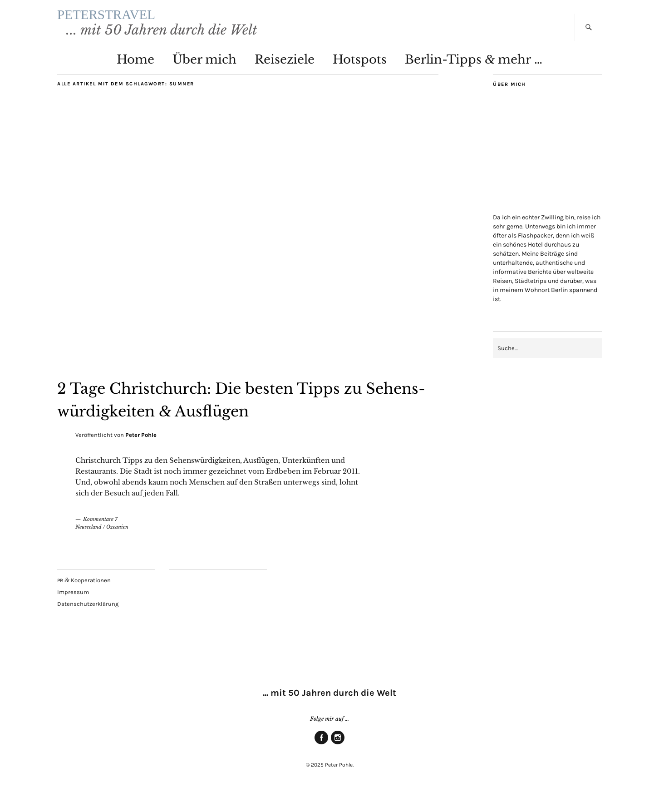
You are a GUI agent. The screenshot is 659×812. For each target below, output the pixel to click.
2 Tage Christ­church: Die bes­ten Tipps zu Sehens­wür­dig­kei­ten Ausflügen (243, 414)
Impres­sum (73, 608)
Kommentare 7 (100, 535)
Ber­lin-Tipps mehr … (474, 75)
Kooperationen (84, 596)
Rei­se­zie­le (285, 75)
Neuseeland (89, 543)
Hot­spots (360, 75)
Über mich (204, 75)
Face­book (321, 759)
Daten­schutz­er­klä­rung (88, 620)
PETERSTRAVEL (155, 22)
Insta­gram (338, 759)
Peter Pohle (141, 451)
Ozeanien (117, 543)
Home (135, 75)
